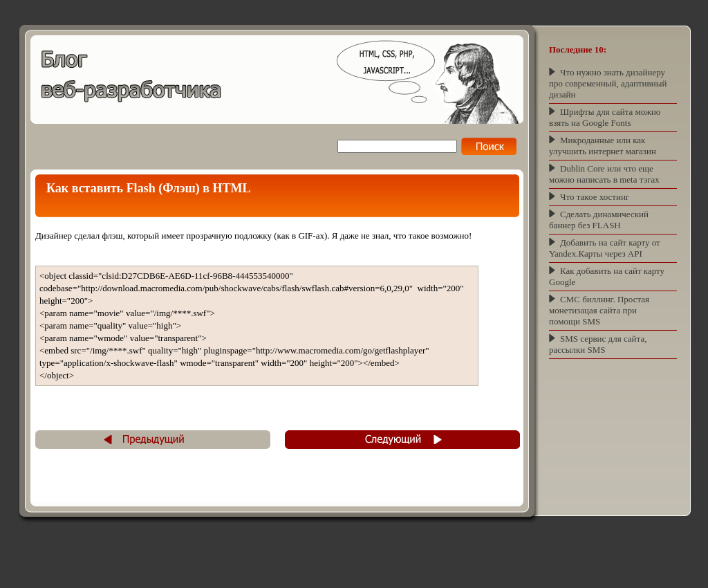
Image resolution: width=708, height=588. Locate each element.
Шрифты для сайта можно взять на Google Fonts (605, 117)
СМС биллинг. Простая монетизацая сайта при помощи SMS (599, 310)
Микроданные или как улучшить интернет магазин (603, 146)
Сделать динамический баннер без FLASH (599, 220)
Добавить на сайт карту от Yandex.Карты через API (605, 248)
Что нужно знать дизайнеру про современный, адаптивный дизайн (608, 83)
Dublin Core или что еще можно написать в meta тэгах (604, 174)
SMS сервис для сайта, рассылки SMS (598, 344)
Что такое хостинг (595, 197)
